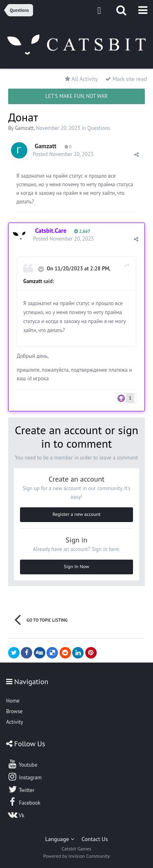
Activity (14, 722)
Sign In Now (76, 566)
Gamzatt (24, 128)
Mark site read (126, 79)
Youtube (22, 764)
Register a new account (77, 514)
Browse (14, 711)
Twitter (21, 789)
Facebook (24, 802)
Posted (63, 154)
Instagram (24, 777)
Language (60, 839)
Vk (16, 814)
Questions (99, 128)
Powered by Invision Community (77, 856)
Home (13, 701)
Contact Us (95, 839)
